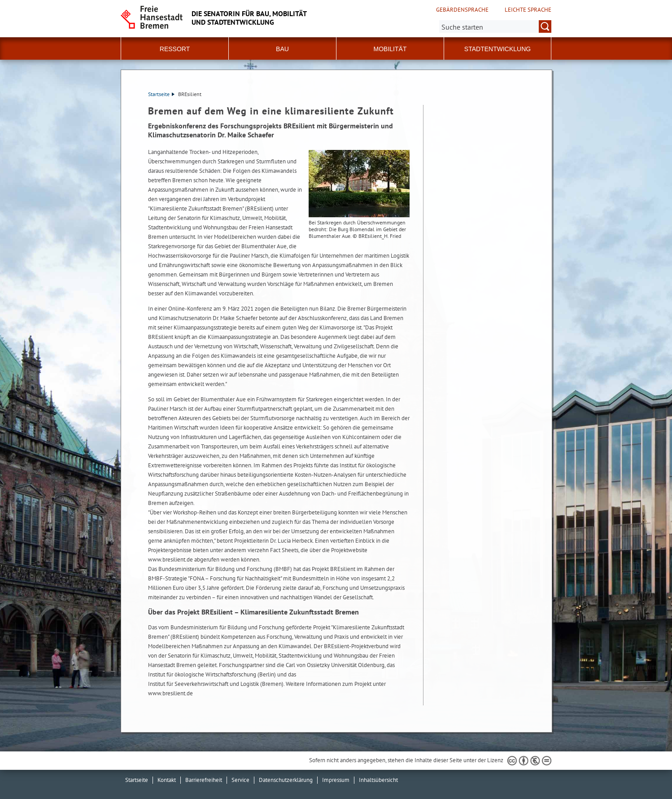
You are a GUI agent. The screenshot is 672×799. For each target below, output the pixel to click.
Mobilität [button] (390, 49)
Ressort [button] (175, 49)
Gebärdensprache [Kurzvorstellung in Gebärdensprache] (462, 10)
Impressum (336, 780)
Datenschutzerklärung (286, 780)
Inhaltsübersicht (378, 780)
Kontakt (167, 780)
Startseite (161, 94)
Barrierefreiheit (204, 780)
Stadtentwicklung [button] (497, 49)
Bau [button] (282, 49)
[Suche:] (495, 26)
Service (240, 780)
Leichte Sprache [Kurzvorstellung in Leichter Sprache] (528, 10)
